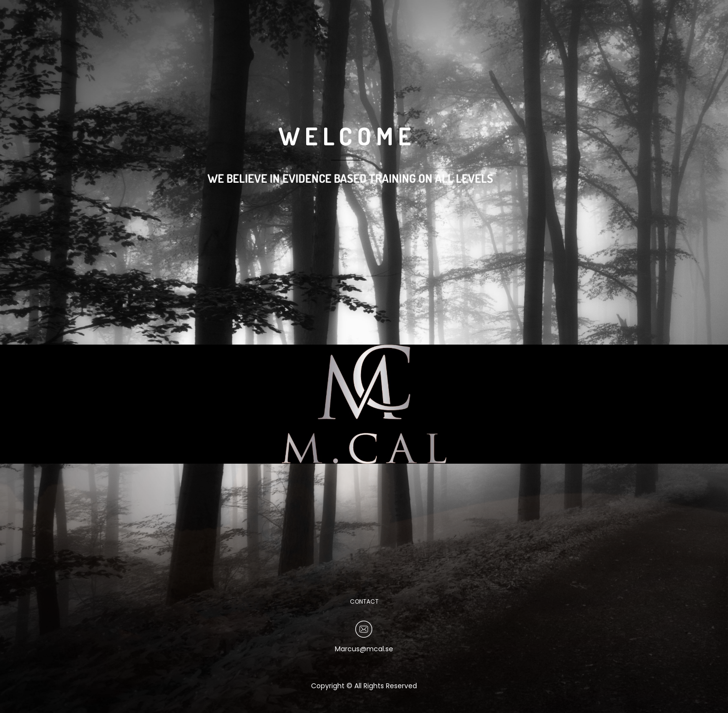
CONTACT (364, 601)
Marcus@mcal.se (364, 649)
